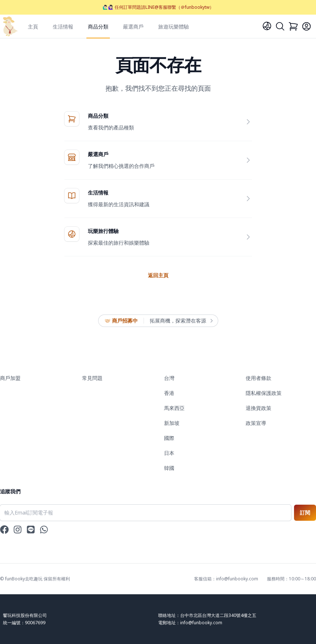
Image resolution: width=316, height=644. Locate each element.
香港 (169, 393)
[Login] (306, 26)
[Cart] (293, 26)
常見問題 (92, 378)
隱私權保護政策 (264, 393)
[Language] (267, 26)
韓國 (169, 468)
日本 (169, 453)
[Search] (280, 26)
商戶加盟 (10, 378)
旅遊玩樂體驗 (174, 27)
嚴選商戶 (133, 27)
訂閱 (305, 513)
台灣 (169, 378)
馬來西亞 (174, 408)
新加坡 (172, 423)
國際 (169, 438)
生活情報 (63, 27)
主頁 (33, 27)
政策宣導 (256, 423)
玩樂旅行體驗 (103, 231)
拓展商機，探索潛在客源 (181, 321)
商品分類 (98, 27)
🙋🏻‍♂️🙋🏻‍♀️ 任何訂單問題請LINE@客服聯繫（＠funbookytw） (158, 7)
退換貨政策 (259, 408)
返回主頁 (158, 275)
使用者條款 (259, 378)
